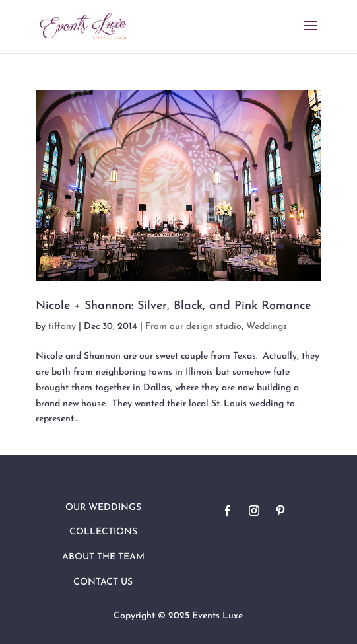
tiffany (62, 327)
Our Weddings (103, 508)
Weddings (267, 327)
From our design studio (193, 327)
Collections (103, 532)
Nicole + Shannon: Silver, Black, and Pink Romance (173, 306)
